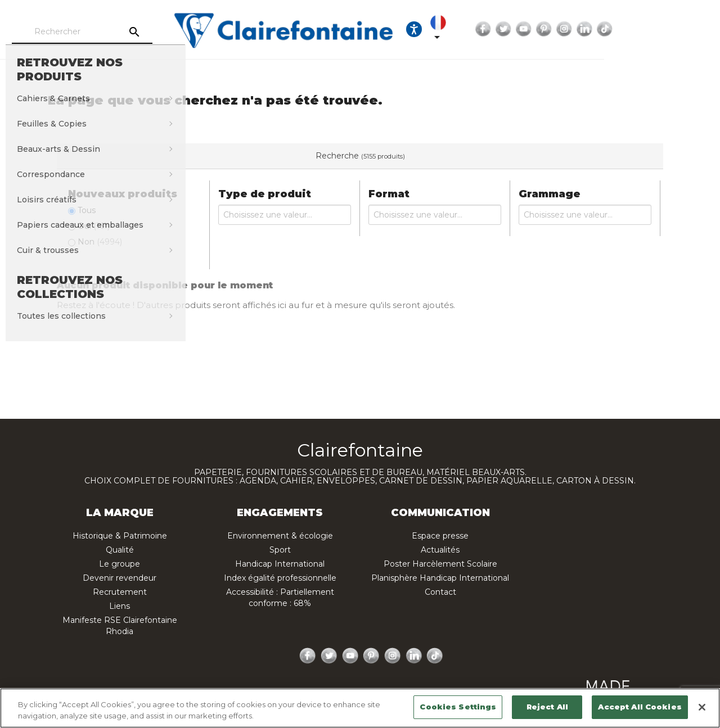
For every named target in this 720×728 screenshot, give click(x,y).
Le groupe (120, 564)
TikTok (703, 29)
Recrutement (120, 592)
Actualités (440, 550)
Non (100, 242)
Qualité (120, 550)
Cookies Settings (458, 707)
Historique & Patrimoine (120, 536)
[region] (360, 708)
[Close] (702, 707)
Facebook (581, 29)
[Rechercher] (121, 32)
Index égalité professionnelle (280, 578)
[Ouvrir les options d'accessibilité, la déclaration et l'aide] (499, 29)
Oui (94, 226)
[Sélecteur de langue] (532, 29)
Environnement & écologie (280, 536)
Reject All (547, 707)
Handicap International (280, 564)
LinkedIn (682, 29)
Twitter (601, 29)
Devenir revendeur (120, 578)
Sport (280, 550)
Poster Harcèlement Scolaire (440, 564)
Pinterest (642, 29)
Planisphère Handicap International (440, 578)
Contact (440, 592)
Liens (120, 606)
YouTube (622, 29)
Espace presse (440, 536)
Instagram (662, 29)
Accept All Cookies (640, 707)
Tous (87, 210)
